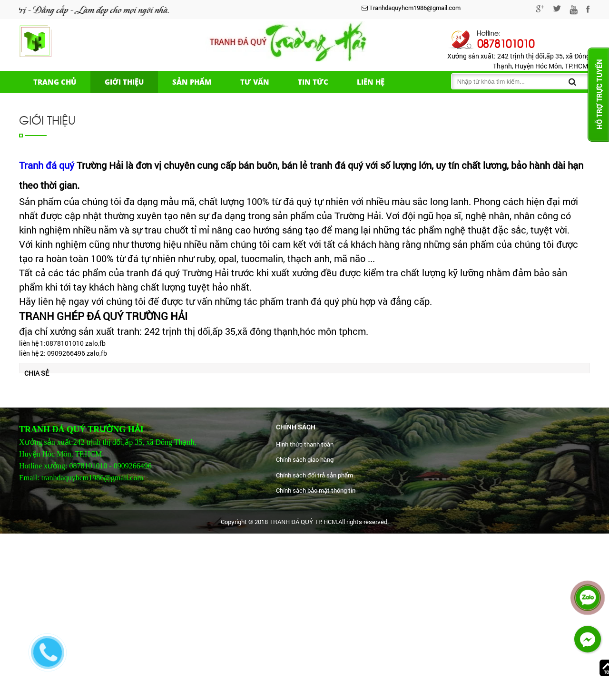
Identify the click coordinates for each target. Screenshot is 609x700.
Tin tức (313, 82)
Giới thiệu (124, 82)
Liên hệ (371, 82)
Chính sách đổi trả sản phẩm (314, 475)
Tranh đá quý (47, 165)
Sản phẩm (192, 82)
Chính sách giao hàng (305, 459)
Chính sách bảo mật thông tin (316, 490)
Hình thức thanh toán (305, 444)
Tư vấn (255, 82)
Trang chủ (55, 82)
